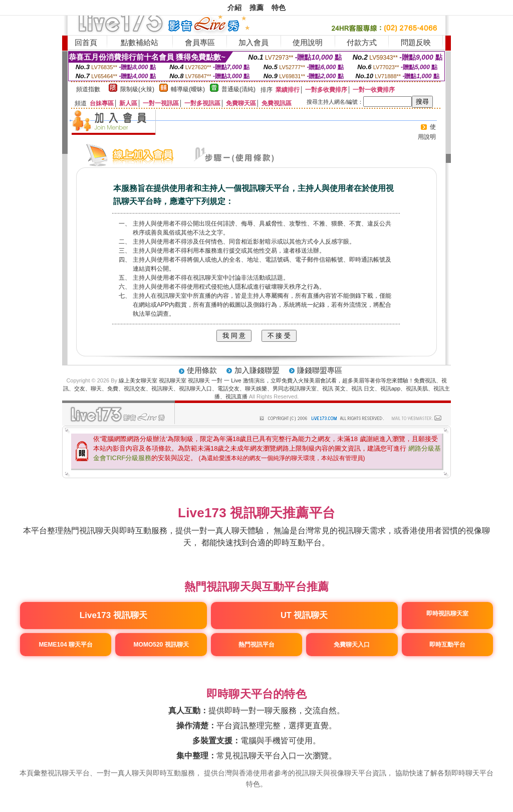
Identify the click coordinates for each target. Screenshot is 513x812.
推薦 (256, 8)
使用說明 (308, 42)
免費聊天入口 (352, 645)
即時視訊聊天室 (447, 614)
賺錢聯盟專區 (320, 370)
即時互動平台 (447, 645)
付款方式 (362, 42)
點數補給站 (140, 42)
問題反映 (416, 42)
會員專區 (200, 42)
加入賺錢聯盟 (257, 370)
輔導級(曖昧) (188, 89)
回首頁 (86, 42)
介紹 (234, 8)
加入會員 (253, 42)
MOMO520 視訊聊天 (161, 645)
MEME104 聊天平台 (66, 645)
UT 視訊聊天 (304, 615)
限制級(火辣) (137, 89)
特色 (279, 8)
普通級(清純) (238, 89)
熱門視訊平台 (256, 645)
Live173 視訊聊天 (113, 615)
